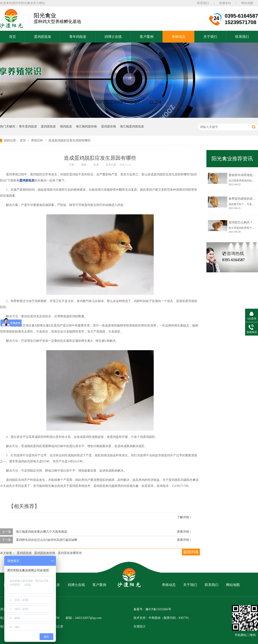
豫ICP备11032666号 (158, 609)
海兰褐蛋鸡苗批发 (132, 126)
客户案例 (147, 37)
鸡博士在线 (113, 37)
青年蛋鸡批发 (28, 126)
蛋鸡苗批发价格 (45, 553)
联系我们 (203, 3)
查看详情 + (184, 532)
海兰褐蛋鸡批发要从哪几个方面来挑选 (41, 532)
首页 (12, 37)
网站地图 (247, 3)
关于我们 (210, 37)
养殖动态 (178, 37)
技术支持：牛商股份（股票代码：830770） (162, 618)
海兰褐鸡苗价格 (86, 126)
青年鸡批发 (78, 37)
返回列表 (191, 552)
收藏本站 (225, 3)
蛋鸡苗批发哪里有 (70, 553)
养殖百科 (37, 140)
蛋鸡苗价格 (109, 126)
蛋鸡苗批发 (43, 37)
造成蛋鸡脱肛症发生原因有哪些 (69, 140)
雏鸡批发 (66, 126)
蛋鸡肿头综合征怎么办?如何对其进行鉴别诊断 (47, 540)
